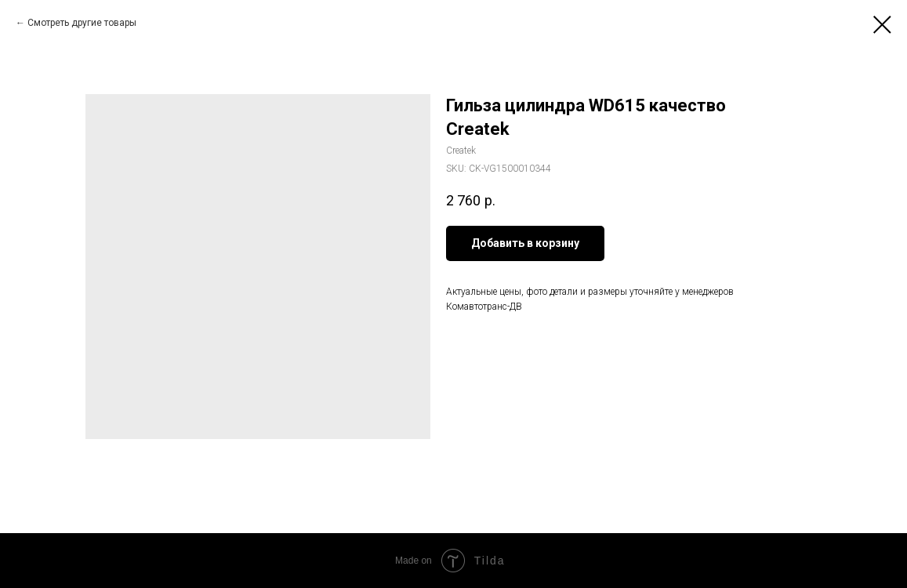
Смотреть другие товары (82, 23)
